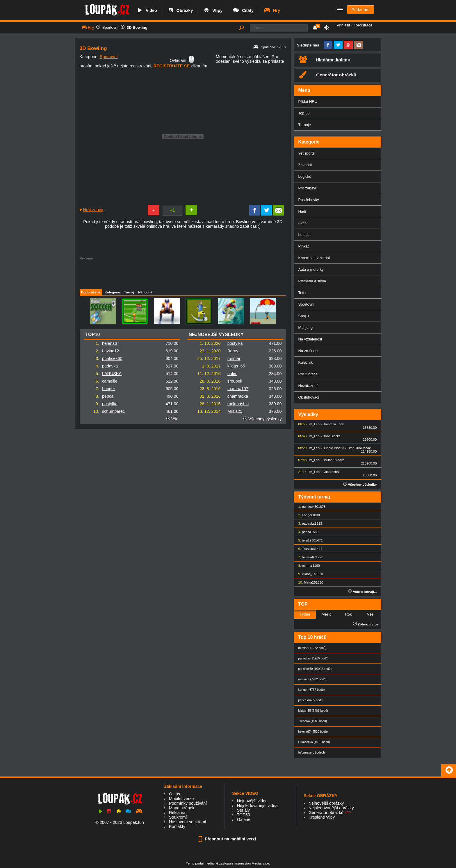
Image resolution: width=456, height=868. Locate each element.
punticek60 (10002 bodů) (315, 669)
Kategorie (112, 292)
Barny (233, 351)
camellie (110, 381)
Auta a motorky (311, 269)
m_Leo (315, 424)
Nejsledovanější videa (257, 806)
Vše (175, 419)
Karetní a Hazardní (314, 258)
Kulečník (306, 362)
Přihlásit (343, 25)
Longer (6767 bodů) (312, 690)
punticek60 (112, 358)
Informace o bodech (312, 753)
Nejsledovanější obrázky (331, 808)
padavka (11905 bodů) (313, 658)
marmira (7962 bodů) (312, 679)
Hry (272, 10)
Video (147, 10)
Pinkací (304, 246)
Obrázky (180, 10)
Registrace (364, 25)
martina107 (238, 389)
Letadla (305, 235)
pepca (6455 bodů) (311, 700)
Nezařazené (309, 386)
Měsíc (327, 614)
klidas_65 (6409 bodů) (313, 711)
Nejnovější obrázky (326, 803)
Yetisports (307, 153)
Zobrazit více (366, 624)
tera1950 (308, 540)
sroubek (235, 381)
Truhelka (308, 549)
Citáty (243, 10)
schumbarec (113, 411)
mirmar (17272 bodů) (312, 648)
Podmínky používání (188, 803)
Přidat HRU (308, 102)
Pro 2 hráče (308, 374)
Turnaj (129, 292)
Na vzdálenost (310, 339)
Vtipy (213, 10)
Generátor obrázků (326, 813)
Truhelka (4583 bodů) (313, 721)
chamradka (238, 396)
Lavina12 (111, 351)
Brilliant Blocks (333, 460)
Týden (305, 614)
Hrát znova (93, 210)
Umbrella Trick (333, 424)
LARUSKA (112, 374)
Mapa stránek (182, 808)
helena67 (111, 343)
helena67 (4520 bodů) (313, 732)
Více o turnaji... (362, 592)
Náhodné (145, 292)
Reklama (177, 813)
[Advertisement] (183, 273)
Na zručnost (308, 351)
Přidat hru (361, 10)
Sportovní (110, 27)
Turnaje (305, 125)
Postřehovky (309, 200)
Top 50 (304, 113)
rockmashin (238, 404)
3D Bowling (137, 27)
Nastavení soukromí (188, 822)
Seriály (243, 810)
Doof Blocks (331, 436)
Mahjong (306, 328)
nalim (232, 374)
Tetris (303, 293)
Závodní (305, 165)
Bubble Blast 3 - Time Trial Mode (347, 448)
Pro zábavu (308, 188)
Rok (348, 614)
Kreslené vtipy (322, 817)
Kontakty (177, 826)
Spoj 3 (304, 316)
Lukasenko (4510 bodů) (314, 742)
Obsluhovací (309, 397)
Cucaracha (331, 472)
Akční (303, 223)
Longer (109, 389)
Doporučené (91, 292)
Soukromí (178, 817)
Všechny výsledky (262, 419)
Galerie (244, 819)
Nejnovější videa (252, 801)
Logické (305, 176)
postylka (110, 404)
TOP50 (243, 815)
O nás (174, 794)
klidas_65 (236, 366)
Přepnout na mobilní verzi (228, 839)
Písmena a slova (312, 281)
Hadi (302, 211)
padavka (110, 366)
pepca (108, 396)
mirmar (234, 358)
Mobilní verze (181, 799)
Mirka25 (235, 411)
